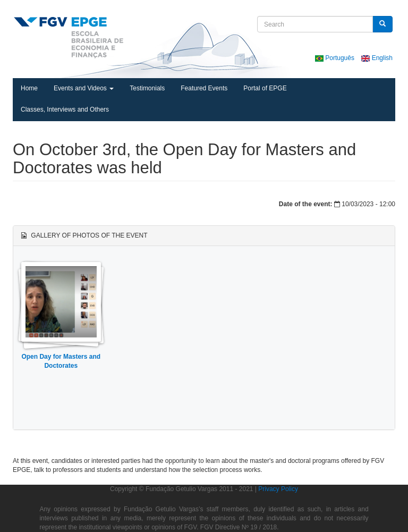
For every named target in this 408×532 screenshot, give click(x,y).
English (377, 58)
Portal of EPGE (265, 88)
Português (335, 58)
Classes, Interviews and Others (65, 109)
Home (29, 88)
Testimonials (147, 88)
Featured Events (204, 88)
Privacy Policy (278, 489)
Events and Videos (84, 88)
